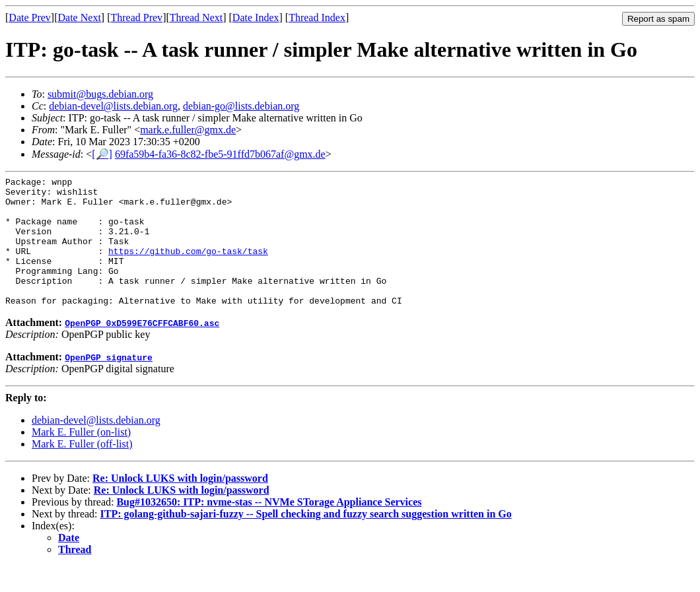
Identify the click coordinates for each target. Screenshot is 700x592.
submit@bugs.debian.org (100, 94)
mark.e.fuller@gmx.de (188, 130)
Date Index (256, 17)
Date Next (80, 17)
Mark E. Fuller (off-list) (82, 470)
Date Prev (30, 17)
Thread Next (196, 17)
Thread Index (317, 17)
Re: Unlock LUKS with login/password (180, 504)
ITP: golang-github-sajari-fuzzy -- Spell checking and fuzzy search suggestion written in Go (306, 540)
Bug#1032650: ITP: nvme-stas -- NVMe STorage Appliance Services (269, 528)
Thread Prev (136, 17)
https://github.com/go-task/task (188, 267)
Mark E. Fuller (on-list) (81, 458)
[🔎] (102, 154)
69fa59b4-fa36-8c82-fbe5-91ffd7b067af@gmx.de (220, 154)
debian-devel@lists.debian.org (113, 106)
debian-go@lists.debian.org (241, 106)
